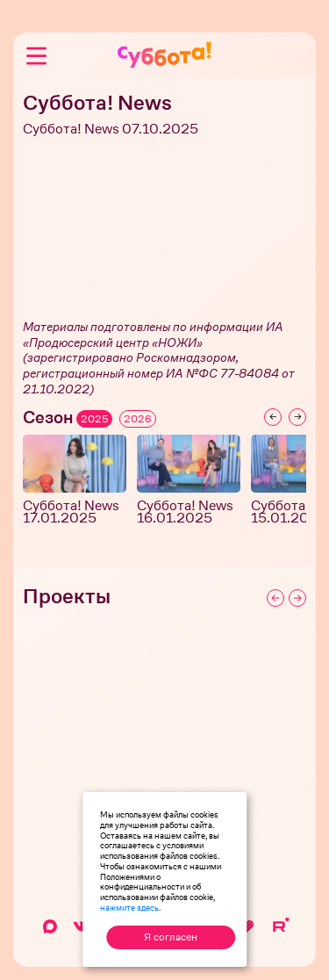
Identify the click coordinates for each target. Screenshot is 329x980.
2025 (94, 419)
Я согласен (171, 937)
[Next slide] (297, 417)
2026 (138, 419)
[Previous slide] (273, 417)
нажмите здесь (129, 907)
